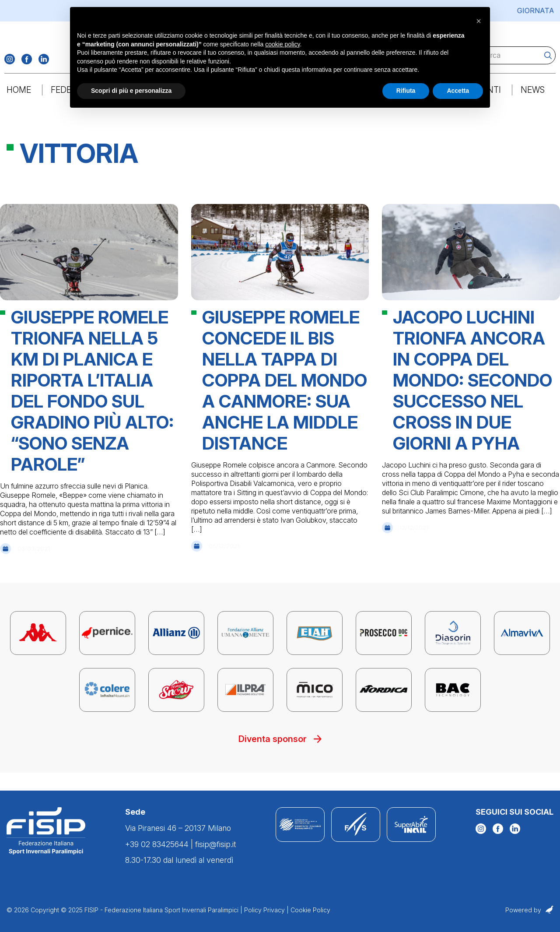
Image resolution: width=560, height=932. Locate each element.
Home (19, 96)
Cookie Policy (310, 910)
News (532, 96)
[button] (479, 21)
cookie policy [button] (282, 44)
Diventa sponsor (280, 757)
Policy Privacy (264, 910)
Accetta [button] (458, 91)
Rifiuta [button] (406, 91)
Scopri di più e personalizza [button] (131, 91)
